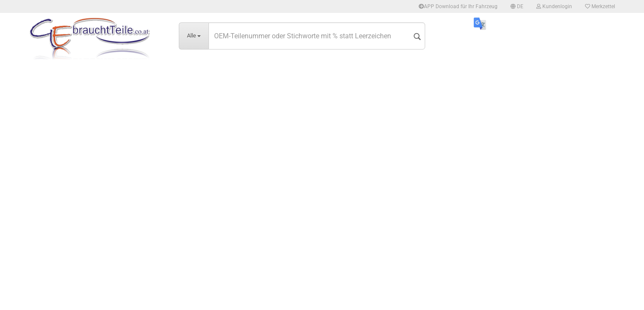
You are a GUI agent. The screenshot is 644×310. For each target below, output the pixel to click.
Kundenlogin (554, 6)
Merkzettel (600, 6)
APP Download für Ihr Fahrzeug (458, 6)
